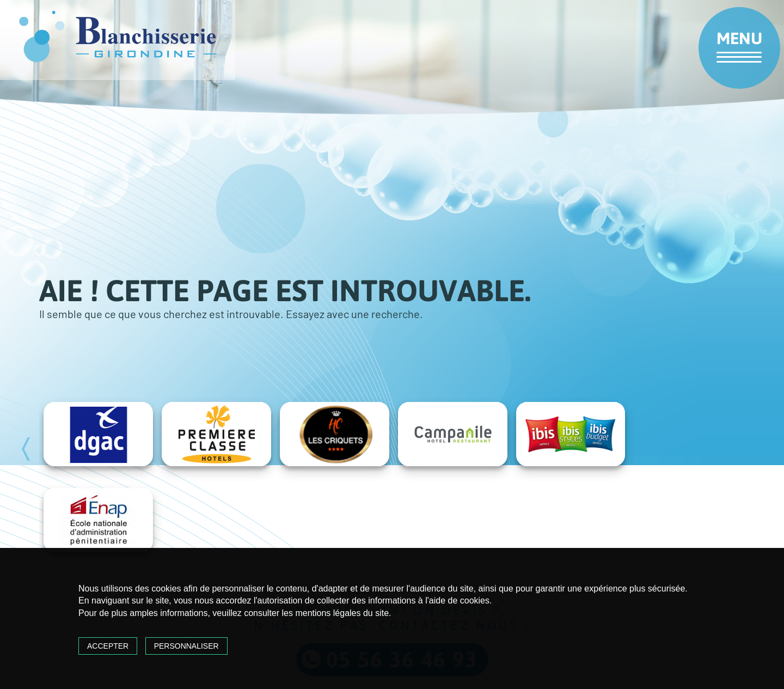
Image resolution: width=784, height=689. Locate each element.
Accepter (108, 646)
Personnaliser (186, 646)
